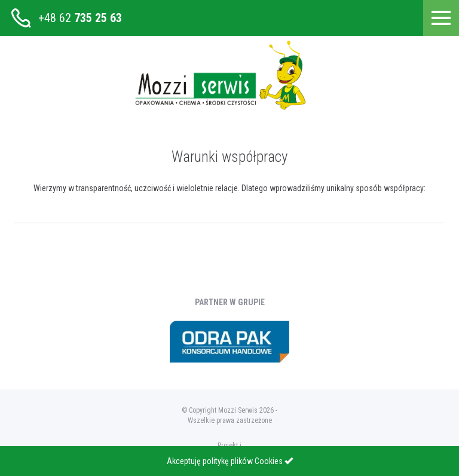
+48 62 (80, 18)
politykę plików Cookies (243, 461)
